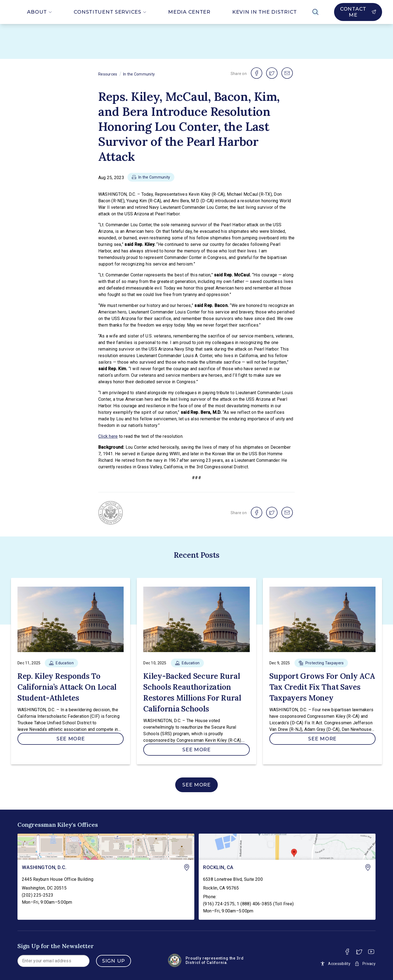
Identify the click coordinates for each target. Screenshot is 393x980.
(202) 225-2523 (38, 895)
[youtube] (371, 952)
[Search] (315, 12)
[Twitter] (360, 952)
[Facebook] (348, 952)
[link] (71, 671)
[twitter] (359, 952)
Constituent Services (110, 12)
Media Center (189, 12)
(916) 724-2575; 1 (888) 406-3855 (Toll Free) (248, 904)
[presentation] (53, 961)
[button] (151, 177)
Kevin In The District (265, 12)
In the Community (139, 74)
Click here (108, 436)
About (39, 12)
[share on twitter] (272, 74)
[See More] (71, 739)
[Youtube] (372, 952)
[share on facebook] (257, 74)
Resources (108, 74)
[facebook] (347, 952)
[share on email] (287, 74)
